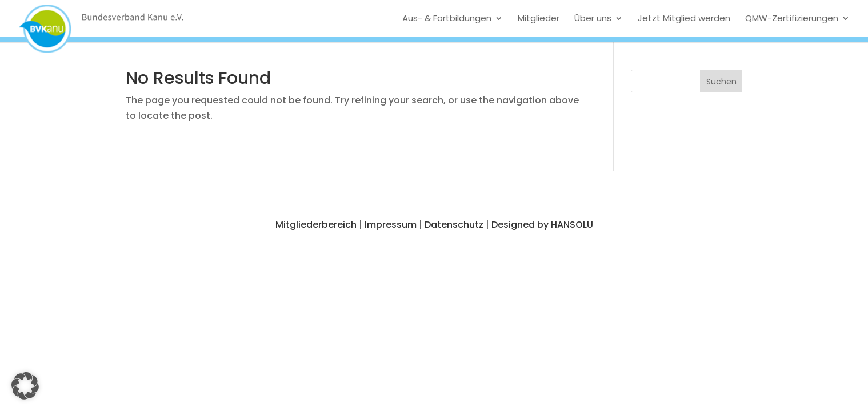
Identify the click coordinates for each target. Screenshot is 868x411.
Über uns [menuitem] (593, 18)
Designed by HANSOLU (542, 225)
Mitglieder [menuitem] (539, 18)
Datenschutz (454, 225)
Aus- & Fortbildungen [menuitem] (447, 18)
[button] (721, 81)
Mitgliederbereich (316, 225)
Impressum (391, 225)
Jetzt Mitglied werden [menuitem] (684, 18)
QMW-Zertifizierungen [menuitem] (792, 18)
